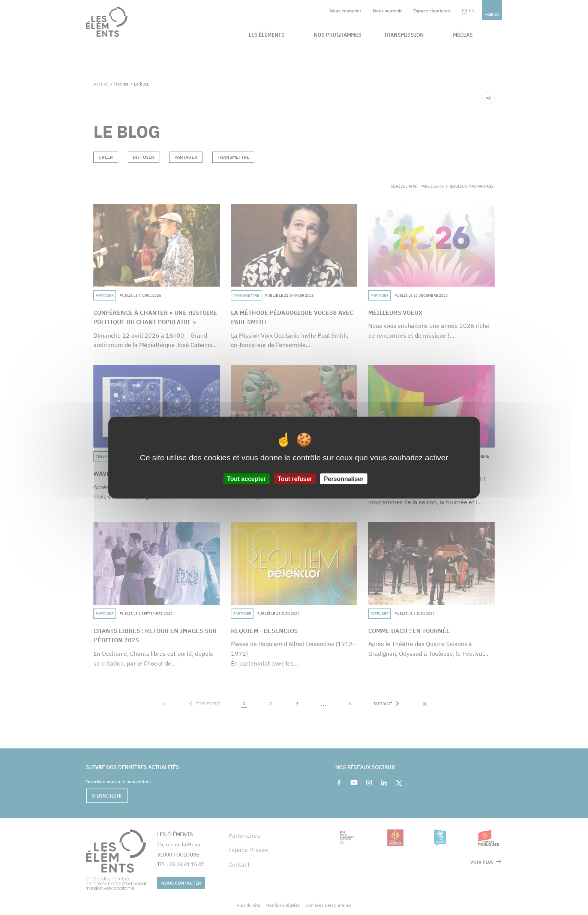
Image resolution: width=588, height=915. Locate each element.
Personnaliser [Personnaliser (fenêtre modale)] (344, 479)
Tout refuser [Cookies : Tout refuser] (295, 479)
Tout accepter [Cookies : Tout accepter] (246, 479)
